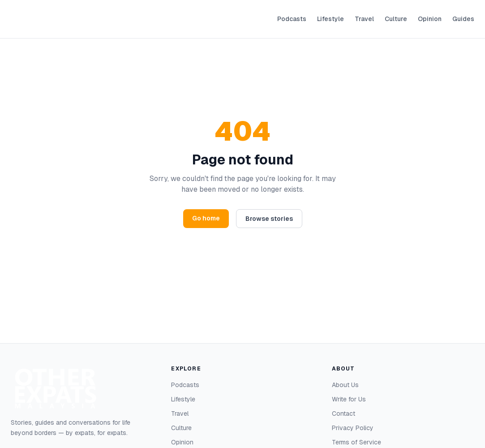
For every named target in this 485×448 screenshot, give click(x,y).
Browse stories (269, 219)
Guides (463, 19)
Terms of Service (356, 442)
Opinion (430, 19)
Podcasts (292, 19)
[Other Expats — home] (33, 19)
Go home (206, 218)
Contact (343, 414)
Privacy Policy (353, 428)
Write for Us (349, 399)
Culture (396, 19)
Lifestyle (330, 19)
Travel (364, 19)
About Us (345, 385)
